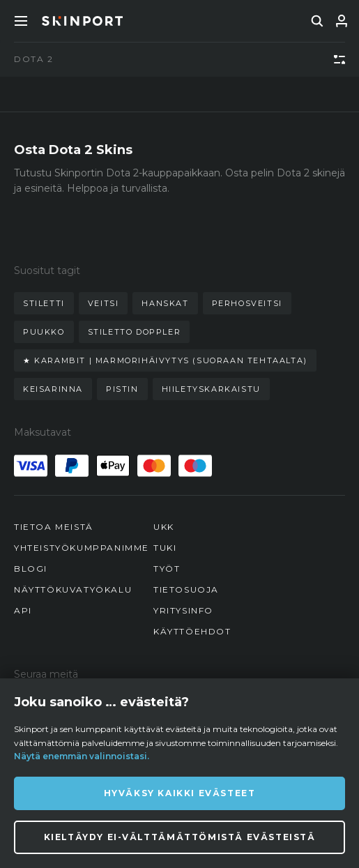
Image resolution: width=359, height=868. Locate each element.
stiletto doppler (135, 332)
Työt (167, 569)
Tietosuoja (186, 589)
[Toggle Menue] (21, 21)
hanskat (165, 303)
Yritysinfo (183, 610)
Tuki (165, 548)
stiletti (44, 303)
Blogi (31, 569)
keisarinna (53, 389)
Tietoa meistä (54, 527)
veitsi (104, 303)
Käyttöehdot (192, 631)
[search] (317, 21)
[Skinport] (82, 21)
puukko (44, 332)
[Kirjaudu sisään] (342, 21)
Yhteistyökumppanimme (82, 548)
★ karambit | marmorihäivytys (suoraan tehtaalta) (165, 360)
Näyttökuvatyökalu (73, 589)
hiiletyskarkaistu (211, 389)
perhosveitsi (247, 303)
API (23, 610)
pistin (122, 389)
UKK (164, 527)
